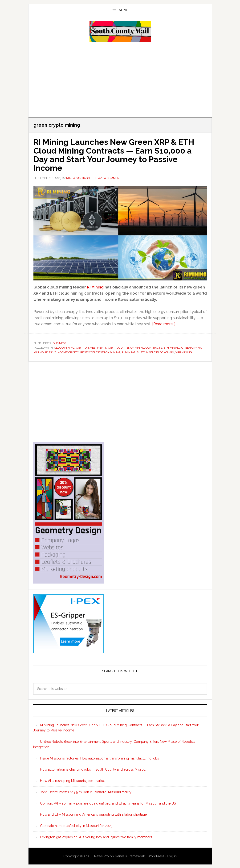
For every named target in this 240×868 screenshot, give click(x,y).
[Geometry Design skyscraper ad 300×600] (69, 581)
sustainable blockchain (155, 352)
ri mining (129, 352)
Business (59, 342)
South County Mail (120, 32)
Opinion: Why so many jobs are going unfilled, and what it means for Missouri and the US (108, 803)
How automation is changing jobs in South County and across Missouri (94, 769)
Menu (124, 10)
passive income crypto (62, 352)
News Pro (102, 855)
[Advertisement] (120, 79)
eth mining (172, 347)
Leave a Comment (108, 177)
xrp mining (184, 352)
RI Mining (95, 286)
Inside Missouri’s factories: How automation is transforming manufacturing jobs (100, 758)
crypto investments (91, 347)
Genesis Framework (130, 855)
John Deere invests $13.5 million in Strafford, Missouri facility (86, 791)
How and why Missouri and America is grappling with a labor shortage (93, 814)
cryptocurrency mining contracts (135, 347)
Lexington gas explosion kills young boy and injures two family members (96, 836)
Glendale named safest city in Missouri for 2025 (76, 825)
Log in (172, 855)
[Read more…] (164, 323)
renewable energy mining (100, 352)
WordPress (156, 855)
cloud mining (64, 347)
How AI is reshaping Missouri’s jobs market (72, 780)
